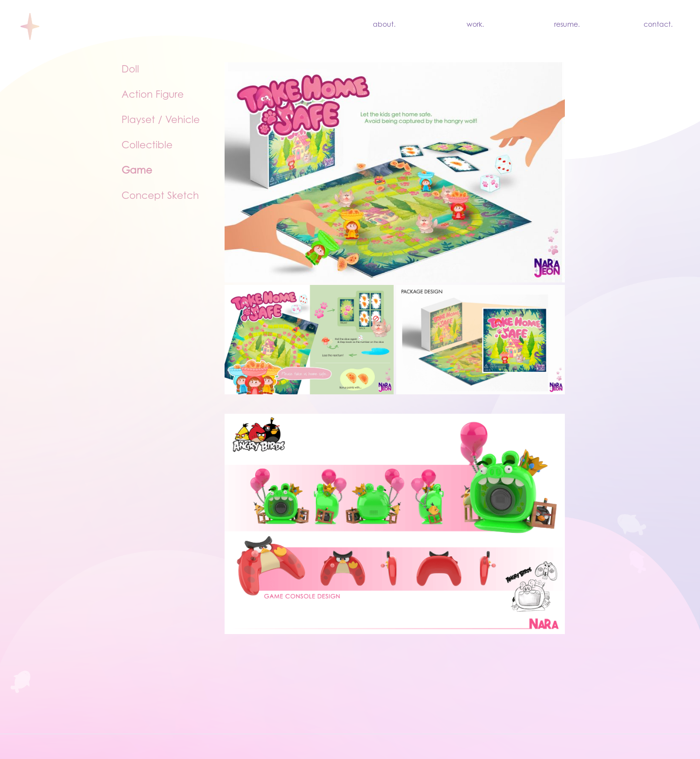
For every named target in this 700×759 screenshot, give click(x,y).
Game (137, 171)
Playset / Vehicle (161, 121)
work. (475, 25)
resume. (567, 25)
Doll (130, 70)
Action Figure (153, 95)
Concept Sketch (160, 196)
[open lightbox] (395, 340)
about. (384, 25)
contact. (658, 25)
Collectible (147, 146)
